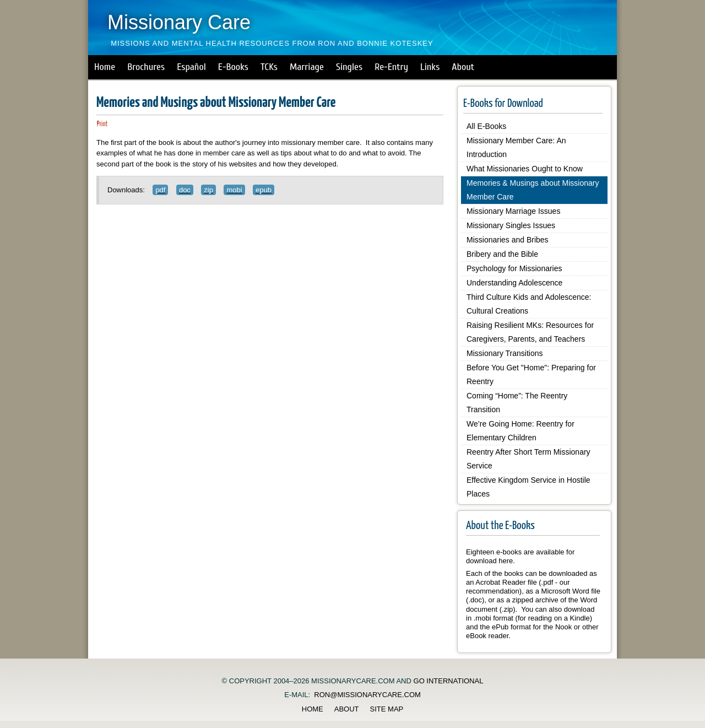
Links (430, 67)
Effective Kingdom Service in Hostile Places (528, 487)
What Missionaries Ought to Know (525, 169)
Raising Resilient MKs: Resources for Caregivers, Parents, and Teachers (530, 332)
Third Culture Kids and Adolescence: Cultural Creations (529, 304)
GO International (449, 681)
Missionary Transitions (505, 353)
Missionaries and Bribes (508, 240)
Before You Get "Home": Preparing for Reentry (531, 374)
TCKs (269, 67)
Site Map (387, 709)
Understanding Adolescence (514, 283)
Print (102, 124)
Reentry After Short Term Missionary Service (528, 459)
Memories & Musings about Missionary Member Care (533, 190)
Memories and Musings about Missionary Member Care (216, 103)
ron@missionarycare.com (367, 695)
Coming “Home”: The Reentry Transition (517, 403)
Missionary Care (179, 22)
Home (105, 67)
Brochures (146, 67)
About (463, 67)
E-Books (233, 67)
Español (191, 67)
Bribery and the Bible (502, 254)
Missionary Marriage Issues (513, 211)
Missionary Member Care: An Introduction (516, 147)
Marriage (307, 67)
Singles (349, 67)
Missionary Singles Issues (511, 225)
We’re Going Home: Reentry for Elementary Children (520, 431)
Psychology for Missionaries (514, 268)
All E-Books (486, 126)
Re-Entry (391, 67)
